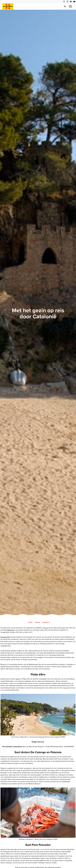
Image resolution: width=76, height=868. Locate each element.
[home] (8, 6)
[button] (70, 6)
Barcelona (11, 630)
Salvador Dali (5, 637)
